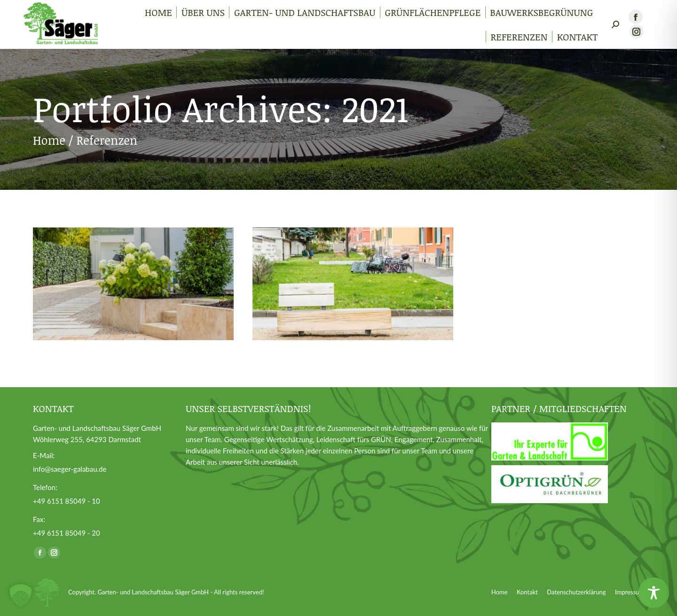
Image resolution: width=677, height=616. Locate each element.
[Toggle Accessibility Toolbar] (654, 593)
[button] (21, 595)
